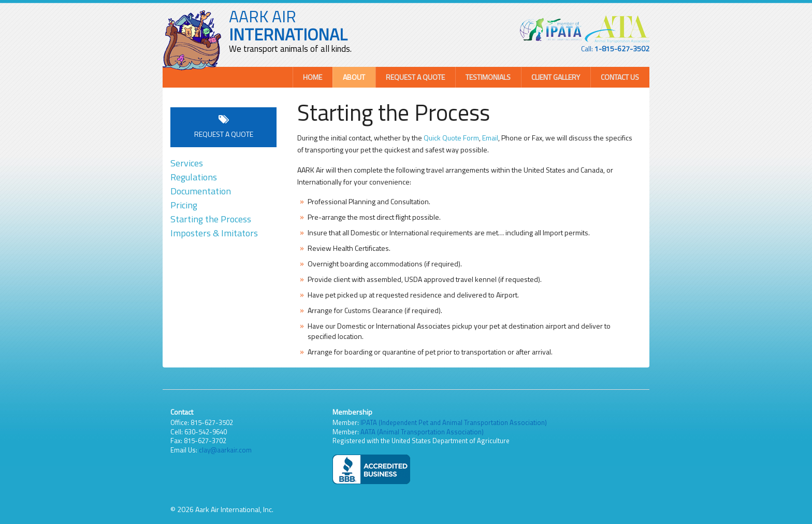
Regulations (194, 177)
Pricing (184, 205)
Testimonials (488, 77)
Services (187, 163)
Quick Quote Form (451, 138)
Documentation (201, 191)
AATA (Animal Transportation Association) (422, 432)
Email (490, 138)
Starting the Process (211, 219)
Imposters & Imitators (214, 233)
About (354, 77)
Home (313, 77)
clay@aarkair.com (225, 450)
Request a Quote (415, 77)
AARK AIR (288, 25)
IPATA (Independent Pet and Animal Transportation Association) (454, 422)
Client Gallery (556, 77)
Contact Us (620, 77)
